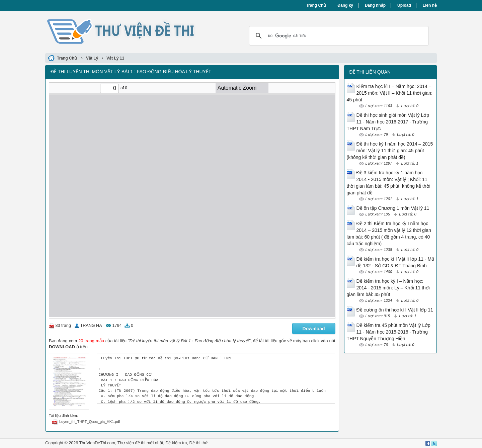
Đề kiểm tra (176, 443)
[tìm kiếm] (338, 36)
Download (314, 329)
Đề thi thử (199, 443)
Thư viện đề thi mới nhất (140, 443)
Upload (404, 5)
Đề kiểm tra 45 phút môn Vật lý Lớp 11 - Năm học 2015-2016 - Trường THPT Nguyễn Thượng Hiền (389, 332)
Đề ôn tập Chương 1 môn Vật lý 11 (393, 208)
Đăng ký (345, 5)
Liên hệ (430, 5)
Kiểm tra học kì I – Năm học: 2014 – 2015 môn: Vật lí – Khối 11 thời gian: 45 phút (390, 93)
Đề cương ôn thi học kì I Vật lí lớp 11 (395, 310)
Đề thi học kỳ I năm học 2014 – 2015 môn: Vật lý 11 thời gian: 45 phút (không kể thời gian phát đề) (390, 151)
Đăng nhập (375, 5)
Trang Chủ (316, 5)
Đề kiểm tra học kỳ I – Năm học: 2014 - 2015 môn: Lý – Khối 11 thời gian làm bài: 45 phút (388, 288)
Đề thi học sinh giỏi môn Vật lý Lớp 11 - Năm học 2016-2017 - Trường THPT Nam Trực (388, 122)
